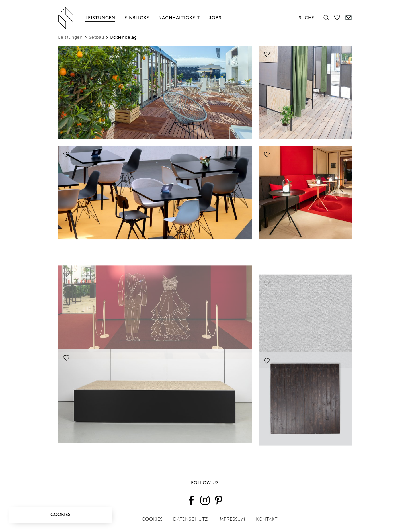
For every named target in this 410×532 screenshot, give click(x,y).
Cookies (61, 515)
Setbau (97, 38)
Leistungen (100, 18)
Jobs (215, 18)
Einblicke (137, 18)
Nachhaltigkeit (179, 18)
